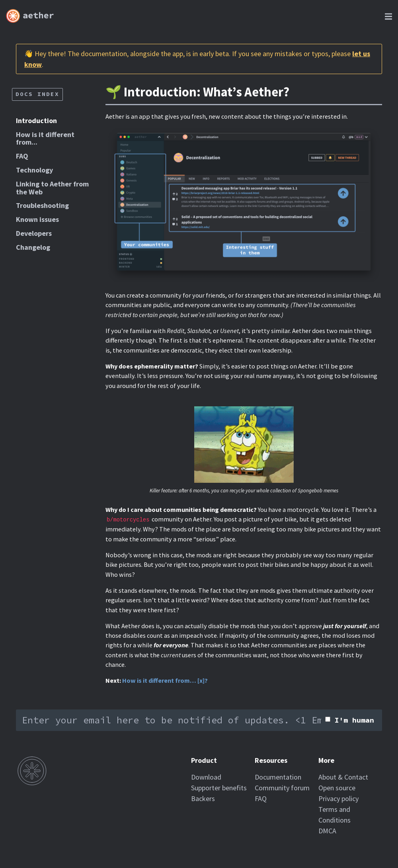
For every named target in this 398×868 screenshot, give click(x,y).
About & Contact (343, 777)
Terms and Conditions (335, 815)
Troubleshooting (42, 205)
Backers (203, 798)
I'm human (354, 720)
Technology (34, 170)
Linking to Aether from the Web (52, 188)
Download (206, 777)
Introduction (36, 121)
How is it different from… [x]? (165, 680)
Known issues (37, 219)
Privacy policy (338, 798)
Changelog (33, 247)
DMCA (327, 831)
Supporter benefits (219, 788)
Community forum (282, 788)
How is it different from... (45, 138)
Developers (34, 233)
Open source (337, 788)
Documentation (278, 777)
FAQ (22, 156)
